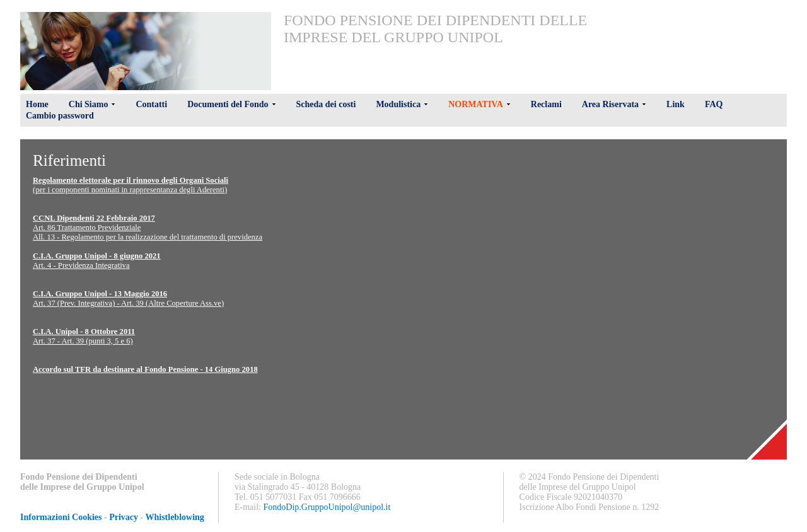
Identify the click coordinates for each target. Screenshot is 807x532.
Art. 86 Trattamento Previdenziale (87, 228)
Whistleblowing (174, 517)
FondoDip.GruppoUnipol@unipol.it (327, 507)
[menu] (437, 29)
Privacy (124, 517)
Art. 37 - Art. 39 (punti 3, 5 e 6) (83, 341)
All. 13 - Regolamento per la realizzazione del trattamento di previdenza (148, 237)
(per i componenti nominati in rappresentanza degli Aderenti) (130, 190)
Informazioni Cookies (61, 517)
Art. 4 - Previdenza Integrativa (81, 265)
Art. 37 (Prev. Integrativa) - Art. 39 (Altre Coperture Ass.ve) (128, 303)
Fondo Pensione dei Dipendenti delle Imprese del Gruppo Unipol (435, 29)
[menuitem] (437, 29)
